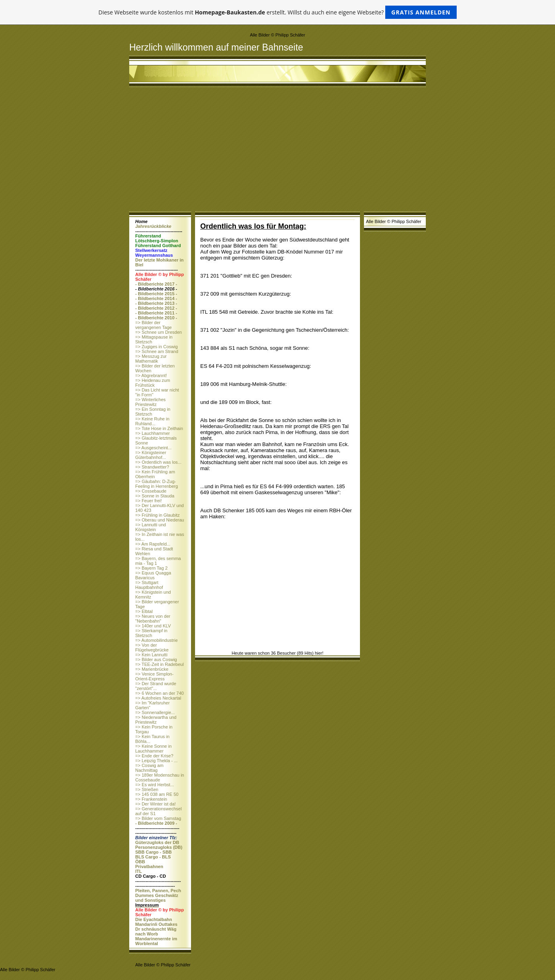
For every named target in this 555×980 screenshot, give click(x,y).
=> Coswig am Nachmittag (149, 768)
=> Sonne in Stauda (155, 496)
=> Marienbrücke (152, 669)
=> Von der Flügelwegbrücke (152, 647)
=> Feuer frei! (148, 501)
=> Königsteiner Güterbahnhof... (151, 455)
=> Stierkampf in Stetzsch (151, 633)
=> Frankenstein (151, 799)
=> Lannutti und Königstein (150, 527)
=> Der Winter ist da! (156, 804)
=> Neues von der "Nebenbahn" (153, 619)
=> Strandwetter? (152, 467)
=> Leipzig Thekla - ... (157, 761)
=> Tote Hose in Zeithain (159, 428)
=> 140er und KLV (153, 626)
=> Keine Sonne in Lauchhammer (153, 749)
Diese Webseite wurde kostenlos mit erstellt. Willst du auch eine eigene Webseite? (277, 12)
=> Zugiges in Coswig (157, 347)
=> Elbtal (144, 611)
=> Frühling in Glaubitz (158, 515)
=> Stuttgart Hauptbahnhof (149, 585)
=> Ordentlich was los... (158, 462)
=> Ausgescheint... (153, 448)
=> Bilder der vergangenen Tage (153, 325)
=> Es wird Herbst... (155, 785)
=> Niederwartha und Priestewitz (156, 720)
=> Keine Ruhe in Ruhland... (152, 421)
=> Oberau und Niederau (160, 520)
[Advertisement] (277, 151)
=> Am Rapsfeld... (153, 544)
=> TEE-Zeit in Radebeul (160, 664)
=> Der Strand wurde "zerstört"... (156, 686)
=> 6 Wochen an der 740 (160, 693)
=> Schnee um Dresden (159, 332)
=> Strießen (147, 789)
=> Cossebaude (151, 491)
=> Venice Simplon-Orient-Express (154, 676)
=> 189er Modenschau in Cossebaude (160, 777)
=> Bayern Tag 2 (151, 568)
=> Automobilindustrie (157, 640)
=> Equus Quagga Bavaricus (153, 575)
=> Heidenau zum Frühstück (153, 383)
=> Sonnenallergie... (155, 712)
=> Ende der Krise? (154, 756)
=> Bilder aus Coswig (156, 659)
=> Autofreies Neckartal (158, 698)
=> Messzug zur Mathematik (151, 359)
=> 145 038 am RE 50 (157, 794)
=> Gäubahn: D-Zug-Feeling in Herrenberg (157, 484)
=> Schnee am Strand (157, 351)
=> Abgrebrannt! (151, 375)
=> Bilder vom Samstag (158, 818)
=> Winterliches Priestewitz (150, 402)
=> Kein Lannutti (151, 655)
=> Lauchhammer (152, 433)
